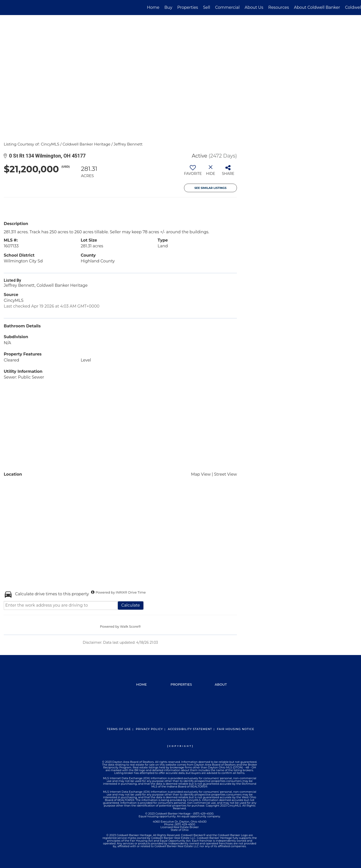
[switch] (193, 172)
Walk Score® (130, 626)
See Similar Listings (211, 188)
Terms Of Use (119, 729)
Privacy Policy (149, 729)
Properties (188, 7)
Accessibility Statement (190, 729)
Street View (225, 474)
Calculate (131, 605)
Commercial (227, 7)
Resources (279, 7)
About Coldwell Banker (317, 7)
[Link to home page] (6, 8)
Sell (207, 7)
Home (153, 7)
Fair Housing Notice (236, 729)
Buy (168, 7)
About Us (254, 7)
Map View (201, 474)
